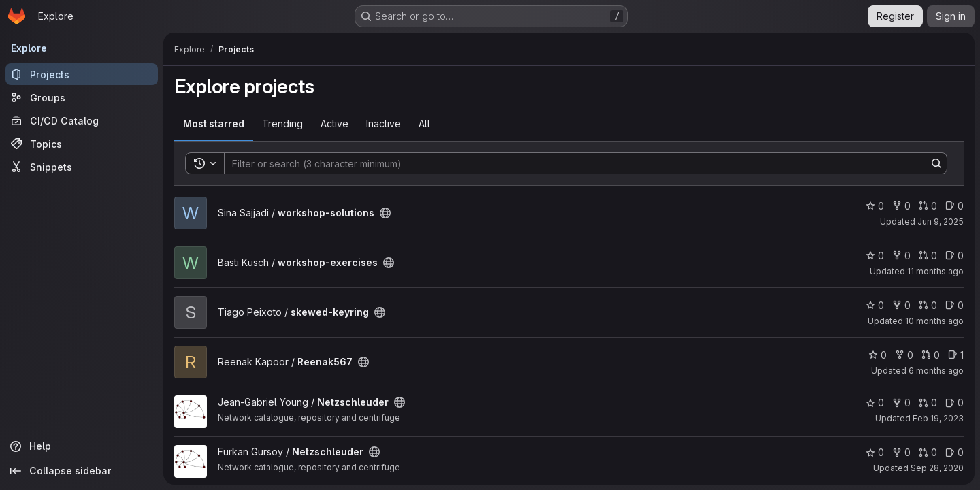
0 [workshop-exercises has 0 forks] (901, 256)
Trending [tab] (282, 124)
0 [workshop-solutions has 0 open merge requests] (928, 206)
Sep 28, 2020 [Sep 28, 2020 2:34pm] (937, 468)
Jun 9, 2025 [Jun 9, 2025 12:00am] (941, 222)
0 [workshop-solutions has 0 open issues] (954, 206)
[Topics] (82, 144)
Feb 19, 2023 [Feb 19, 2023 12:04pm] (938, 418)
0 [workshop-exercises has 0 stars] (875, 256)
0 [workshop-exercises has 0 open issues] (954, 256)
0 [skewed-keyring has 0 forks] (901, 305)
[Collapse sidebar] (82, 471)
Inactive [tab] (383, 124)
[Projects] (82, 74)
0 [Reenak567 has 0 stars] (878, 355)
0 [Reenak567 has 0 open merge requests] (931, 355)
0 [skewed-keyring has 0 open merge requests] (928, 305)
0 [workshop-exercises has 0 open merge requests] (928, 256)
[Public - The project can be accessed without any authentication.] (385, 213)
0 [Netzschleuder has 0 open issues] (954, 403)
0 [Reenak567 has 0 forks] (904, 355)
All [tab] (424, 124)
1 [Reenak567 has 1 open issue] (956, 355)
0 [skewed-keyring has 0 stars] (875, 305)
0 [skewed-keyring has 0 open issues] (954, 305)
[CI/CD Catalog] (82, 120)
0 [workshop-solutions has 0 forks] (901, 206)
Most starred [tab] (214, 124)
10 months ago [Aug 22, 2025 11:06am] (934, 321)
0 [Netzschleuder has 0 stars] (875, 403)
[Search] (568, 163)
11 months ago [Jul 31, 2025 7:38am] (935, 271)
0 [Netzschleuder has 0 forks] (901, 403)
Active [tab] (334, 124)
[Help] (82, 446)
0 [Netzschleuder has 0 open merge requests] (928, 403)
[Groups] (82, 97)
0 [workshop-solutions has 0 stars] (875, 206)
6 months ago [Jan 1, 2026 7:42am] (936, 371)
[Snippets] (82, 167)
